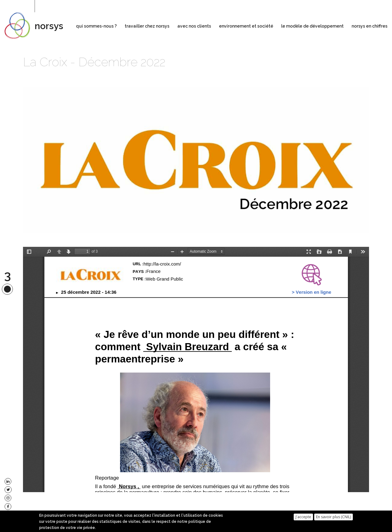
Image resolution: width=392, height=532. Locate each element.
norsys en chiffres (369, 26)
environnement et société (246, 26)
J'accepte (303, 517)
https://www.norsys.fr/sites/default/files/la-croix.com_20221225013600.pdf (196, 369)
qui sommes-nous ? (96, 26)
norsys (49, 26)
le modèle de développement (312, 26)
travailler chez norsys (147, 26)
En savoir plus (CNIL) (334, 517)
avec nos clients (194, 26)
